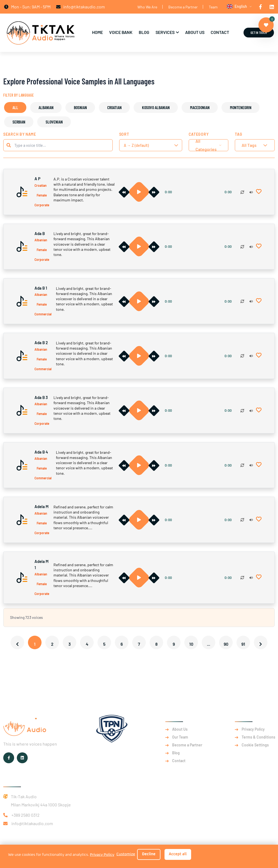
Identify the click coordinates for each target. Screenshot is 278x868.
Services (165, 32)
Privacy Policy (253, 729)
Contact (220, 32)
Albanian (46, 107)
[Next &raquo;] (261, 642)
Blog (144, 32)
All (15, 107)
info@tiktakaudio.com (32, 823)
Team (213, 7)
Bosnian (80, 107)
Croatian (114, 107)
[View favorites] (266, 25)
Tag (238, 134)
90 (226, 644)
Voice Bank (121, 32)
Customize (126, 854)
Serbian (19, 122)
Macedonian (200, 107)
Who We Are (147, 7)
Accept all (178, 854)
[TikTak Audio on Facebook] (260, 7)
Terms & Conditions (258, 737)
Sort (124, 134)
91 (243, 644)
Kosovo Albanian (156, 107)
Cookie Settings (255, 745)
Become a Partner (183, 7)
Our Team (180, 737)
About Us (195, 32)
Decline (149, 854)
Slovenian (54, 122)
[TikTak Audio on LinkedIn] (272, 7)
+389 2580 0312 (26, 815)
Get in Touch (259, 33)
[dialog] (139, 856)
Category (199, 134)
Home (97, 32)
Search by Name (20, 134)
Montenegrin (241, 107)
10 (191, 644)
